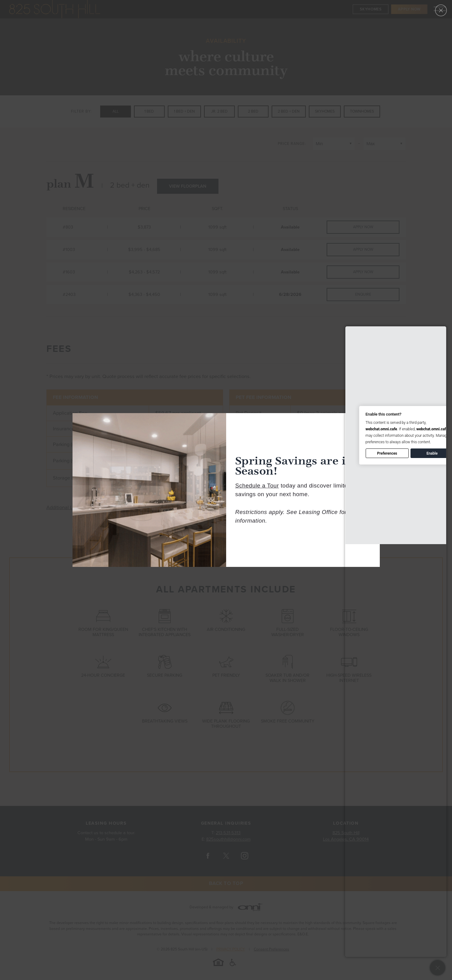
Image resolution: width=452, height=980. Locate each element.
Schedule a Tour (257, 486)
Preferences (387, 453)
